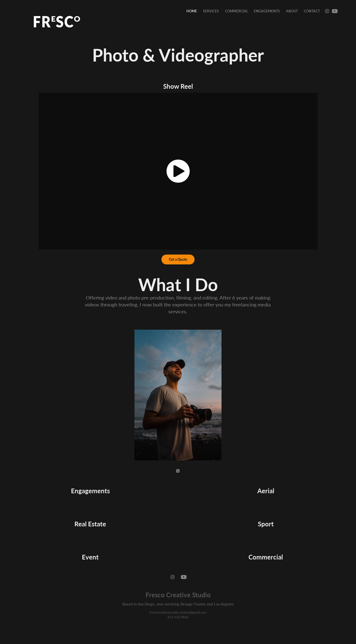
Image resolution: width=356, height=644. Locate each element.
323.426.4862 (178, 617)
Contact (312, 11)
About (292, 11)
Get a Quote (178, 259)
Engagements (267, 11)
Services (211, 11)
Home (192, 11)
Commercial (236, 11)
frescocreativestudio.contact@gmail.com (178, 612)
